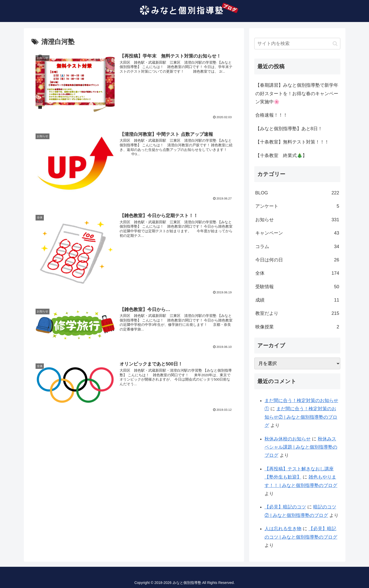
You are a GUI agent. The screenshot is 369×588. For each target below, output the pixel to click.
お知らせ (297, 220)
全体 (297, 273)
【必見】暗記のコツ (285, 507)
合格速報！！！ (271, 115)
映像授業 (297, 327)
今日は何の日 (297, 260)
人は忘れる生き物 (283, 529)
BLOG (297, 193)
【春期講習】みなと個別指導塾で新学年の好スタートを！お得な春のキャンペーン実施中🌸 (297, 93)
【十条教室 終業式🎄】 (281, 156)
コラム (297, 247)
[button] (335, 44)
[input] (297, 44)
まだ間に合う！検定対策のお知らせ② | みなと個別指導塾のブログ (301, 417)
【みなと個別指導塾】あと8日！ (289, 129)
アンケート (297, 206)
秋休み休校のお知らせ (288, 439)
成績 (297, 300)
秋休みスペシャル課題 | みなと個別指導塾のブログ (301, 447)
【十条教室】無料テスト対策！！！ (292, 142)
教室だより (297, 313)
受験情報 (297, 287)
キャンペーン (297, 233)
